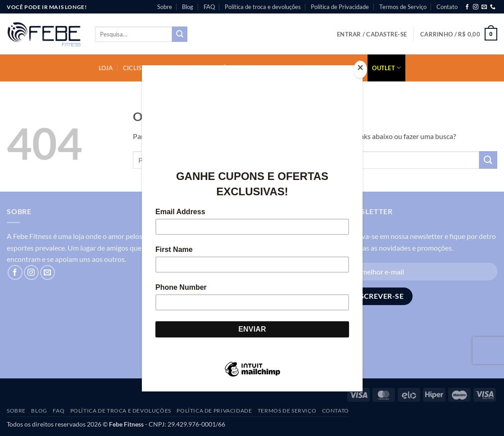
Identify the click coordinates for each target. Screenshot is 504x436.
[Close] (360, 70)
